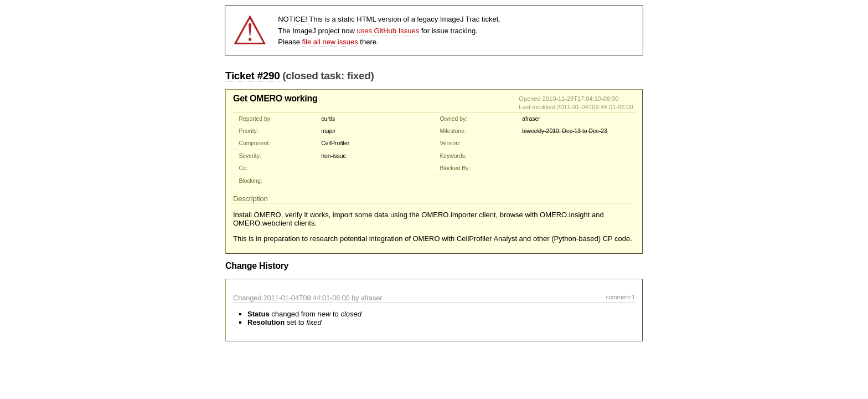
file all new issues (330, 42)
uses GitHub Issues (388, 31)
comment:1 (620, 297)
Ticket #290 (252, 76)
